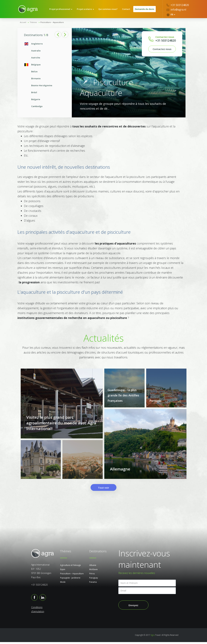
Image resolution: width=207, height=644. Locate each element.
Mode (63, 584)
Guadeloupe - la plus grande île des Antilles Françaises (123, 396)
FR (171, 15)
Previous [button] (58, 35)
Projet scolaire (87, 10)
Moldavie (93, 571)
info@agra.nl (176, 10)
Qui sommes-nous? (109, 10)
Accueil (23, 23)
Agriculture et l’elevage (71, 567)
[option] (45, 76)
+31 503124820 (178, 5)
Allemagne (120, 471)
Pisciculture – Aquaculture (72, 576)
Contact (126, 10)
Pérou (92, 576)
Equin (63, 571)
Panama (93, 584)
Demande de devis (144, 10)
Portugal (155, 402)
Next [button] (65, 35)
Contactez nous (162, 50)
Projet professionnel (63, 10)
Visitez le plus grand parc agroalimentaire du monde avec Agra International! (61, 425)
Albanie (93, 567)
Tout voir (103, 490)
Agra (153, 637)
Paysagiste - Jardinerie (70, 580)
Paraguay (94, 580)
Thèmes (33, 23)
